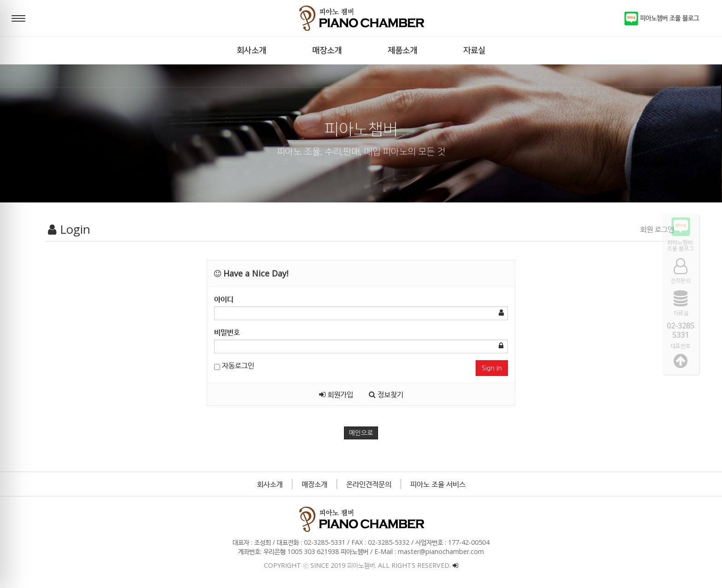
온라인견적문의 (369, 484)
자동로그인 (234, 365)
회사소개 (270, 484)
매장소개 (314, 484)
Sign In (492, 368)
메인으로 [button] (361, 433)
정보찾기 (386, 394)
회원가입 (336, 394)
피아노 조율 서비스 (438, 484)
